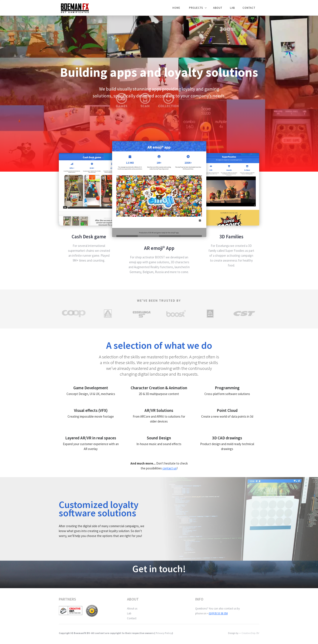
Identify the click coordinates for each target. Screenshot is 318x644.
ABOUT (218, 8)
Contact (249, 8)
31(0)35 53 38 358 (218, 613)
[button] (197, 8)
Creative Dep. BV (250, 633)
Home (176, 8)
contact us (170, 468)
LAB (232, 8)
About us (132, 609)
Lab (129, 613)
